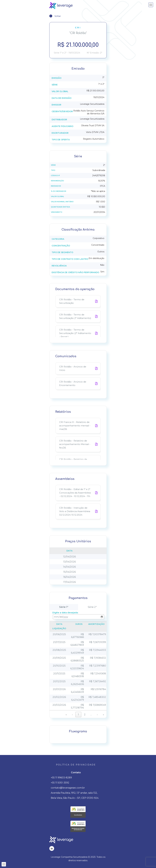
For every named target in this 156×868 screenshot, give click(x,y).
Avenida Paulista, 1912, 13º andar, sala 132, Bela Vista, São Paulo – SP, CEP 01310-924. (75, 795)
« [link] (66, 715)
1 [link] (78, 715)
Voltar (58, 16)
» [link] (103, 715)
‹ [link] (72, 715)
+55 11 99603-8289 (61, 778)
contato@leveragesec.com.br (68, 788)
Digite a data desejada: (65, 613)
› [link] (97, 715)
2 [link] (85, 715)
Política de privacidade (76, 765)
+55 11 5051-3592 (60, 783)
